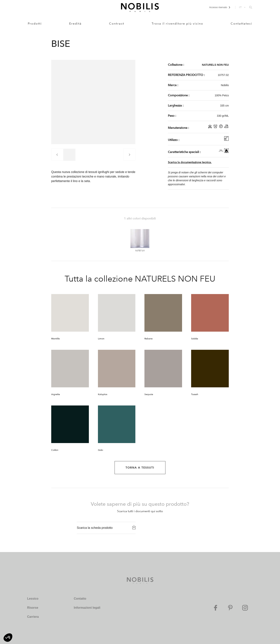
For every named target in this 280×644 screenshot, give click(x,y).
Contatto (80, 599)
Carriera (33, 617)
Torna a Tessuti (140, 468)
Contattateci (241, 24)
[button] (8, 638)
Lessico (33, 599)
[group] (69, 155)
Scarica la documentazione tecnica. (190, 162)
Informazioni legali (87, 608)
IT (241, 7)
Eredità (75, 24)
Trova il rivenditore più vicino (177, 24)
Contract (117, 24)
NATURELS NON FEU (215, 65)
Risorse (33, 608)
